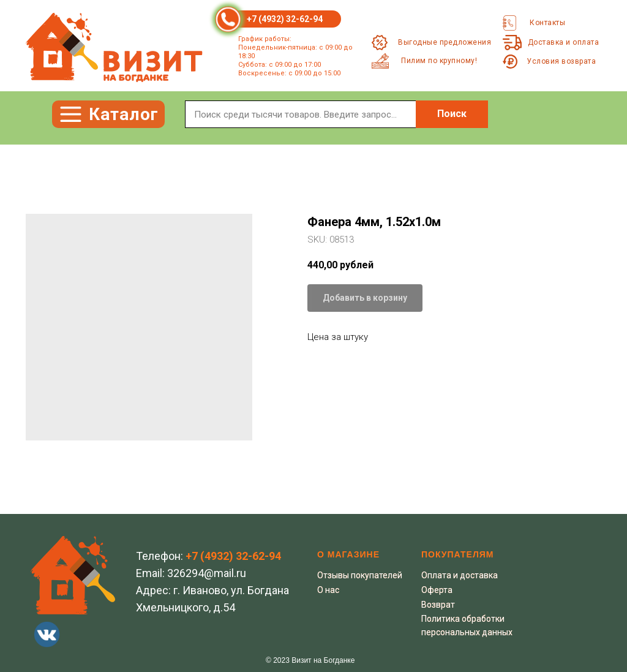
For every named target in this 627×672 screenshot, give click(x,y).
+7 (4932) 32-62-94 (285, 19)
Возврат (438, 605)
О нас (328, 590)
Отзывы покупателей (360, 575)
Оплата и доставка (460, 575)
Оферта (437, 590)
